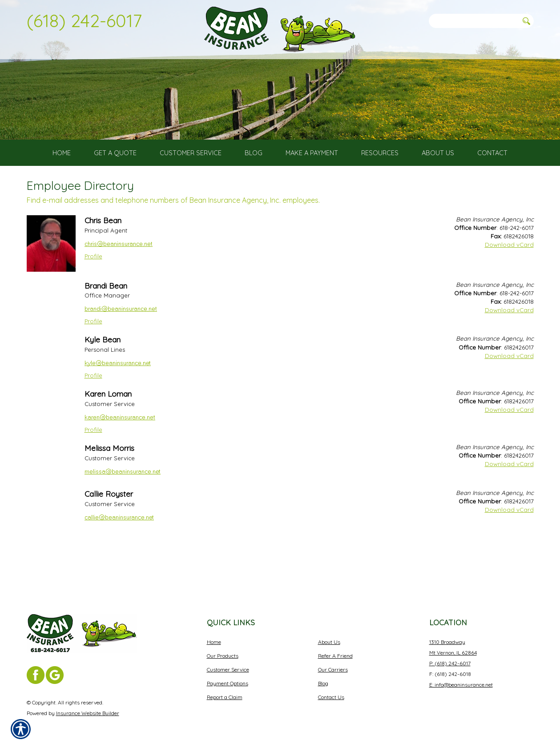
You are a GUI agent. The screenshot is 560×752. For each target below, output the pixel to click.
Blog (323, 683)
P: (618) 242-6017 (450, 663)
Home (214, 642)
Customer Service (228, 670)
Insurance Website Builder (88, 713)
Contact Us (331, 697)
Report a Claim (225, 697)
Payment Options (228, 683)
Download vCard (509, 284)
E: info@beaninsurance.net (461, 685)
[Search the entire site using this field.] (474, 21)
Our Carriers (333, 670)
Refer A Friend (335, 656)
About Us (329, 642)
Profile (93, 296)
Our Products (223, 656)
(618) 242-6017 (85, 20)
